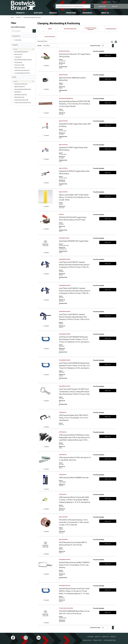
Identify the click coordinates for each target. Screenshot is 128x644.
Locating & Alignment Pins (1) (22, 73)
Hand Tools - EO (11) (19, 68)
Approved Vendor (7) (20, 87)
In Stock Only (18, 40)
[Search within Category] (34, 31)
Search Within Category (18, 27)
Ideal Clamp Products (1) (21, 95)
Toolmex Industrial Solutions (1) (23, 103)
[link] (110, 46)
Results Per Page (95, 46)
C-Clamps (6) (18, 57)
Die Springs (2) (18, 62)
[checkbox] (13, 40)
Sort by (39, 46)
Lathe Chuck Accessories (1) (22, 70)
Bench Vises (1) (18, 54)
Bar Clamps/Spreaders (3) (21, 52)
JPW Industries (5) (19, 97)
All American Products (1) (21, 84)
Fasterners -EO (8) (19, 65)
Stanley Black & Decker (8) (21, 100)
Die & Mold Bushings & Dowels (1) (23, 60)
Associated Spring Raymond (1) (23, 89)
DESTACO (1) (18, 92)
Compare (46, 66)
